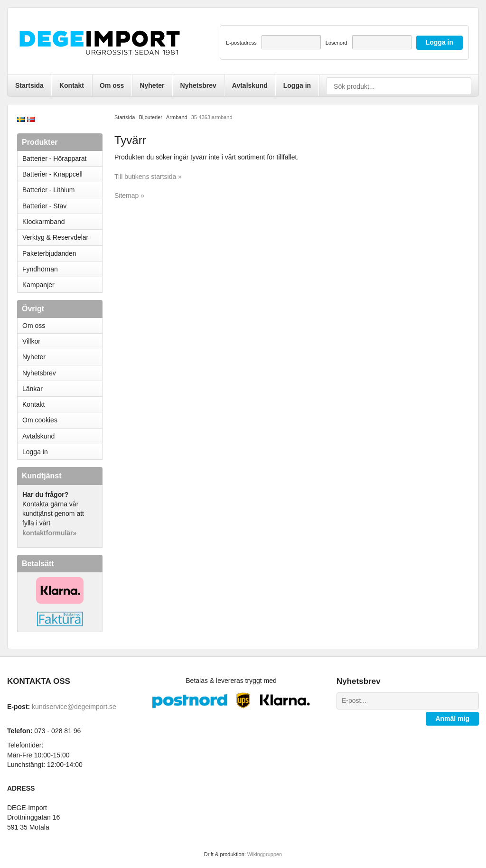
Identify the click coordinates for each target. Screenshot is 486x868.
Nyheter (152, 85)
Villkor (31, 341)
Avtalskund (250, 85)
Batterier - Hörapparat (62, 159)
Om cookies (40, 420)
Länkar (33, 389)
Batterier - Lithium (62, 190)
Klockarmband (62, 222)
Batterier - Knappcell (62, 174)
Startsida (29, 85)
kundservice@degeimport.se (74, 707)
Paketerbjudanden (49, 253)
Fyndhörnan (40, 269)
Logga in (297, 85)
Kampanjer (38, 285)
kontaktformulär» (49, 533)
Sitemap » (129, 196)
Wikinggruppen (265, 854)
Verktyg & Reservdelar (55, 237)
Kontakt (72, 85)
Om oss (112, 85)
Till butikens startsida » (148, 177)
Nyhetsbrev (198, 85)
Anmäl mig (452, 719)
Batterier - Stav (44, 206)
